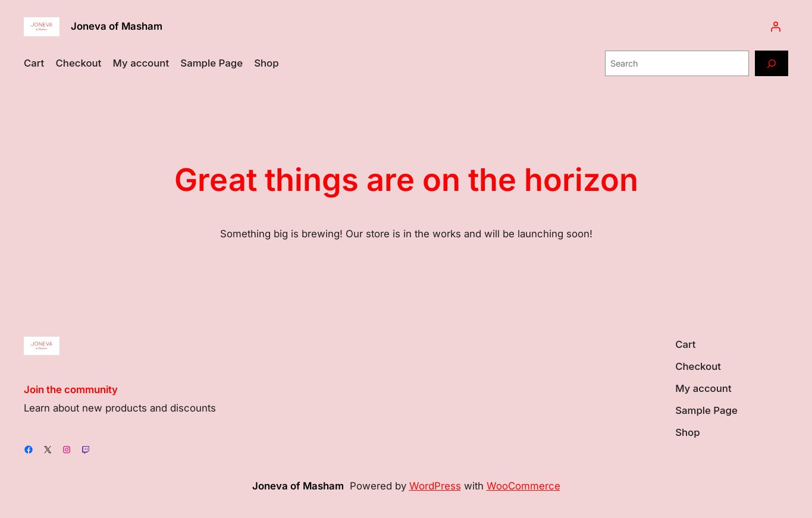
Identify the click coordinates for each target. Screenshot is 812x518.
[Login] (776, 27)
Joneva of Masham (117, 26)
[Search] (772, 63)
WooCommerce (523, 486)
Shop (266, 63)
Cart (34, 63)
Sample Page (211, 63)
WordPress (435, 486)
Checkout (79, 63)
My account (141, 63)
